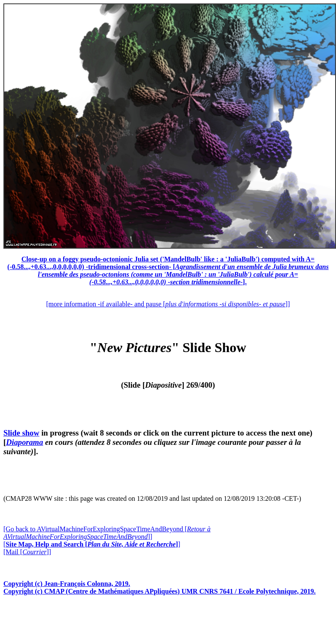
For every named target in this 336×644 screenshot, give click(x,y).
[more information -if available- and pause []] (168, 304)
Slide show (21, 433)
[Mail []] (27, 552)
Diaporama (24, 442)
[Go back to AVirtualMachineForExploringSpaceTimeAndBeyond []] (107, 533)
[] (92, 544)
